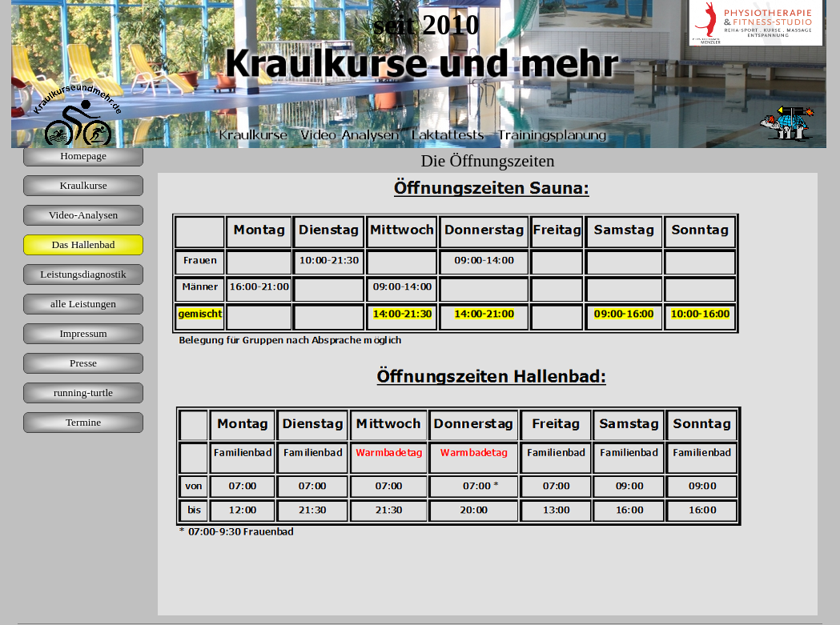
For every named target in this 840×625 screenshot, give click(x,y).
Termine (83, 422)
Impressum (83, 333)
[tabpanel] (488, 394)
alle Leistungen (83, 304)
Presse (83, 363)
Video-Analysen (84, 215)
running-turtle (83, 393)
